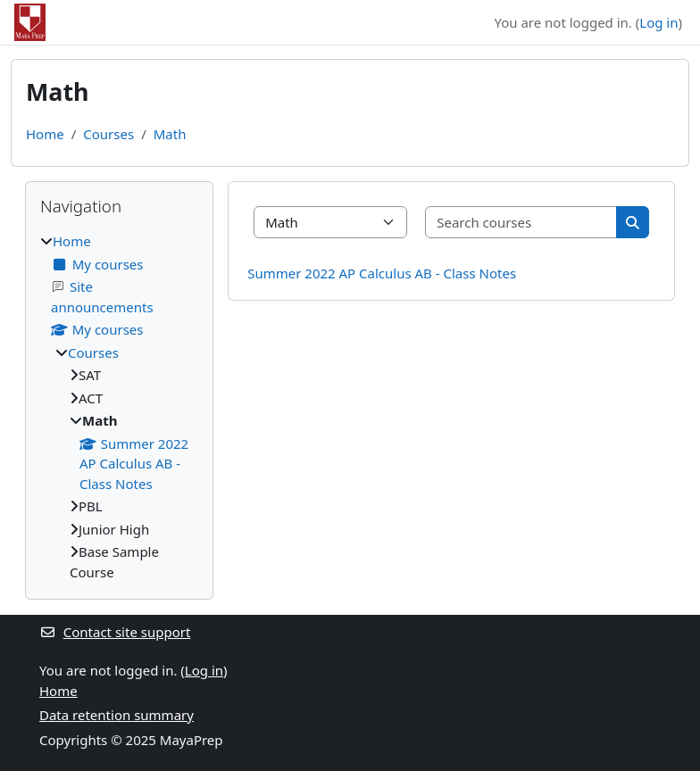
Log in (658, 22)
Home (45, 134)
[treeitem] (119, 406)
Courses (108, 134)
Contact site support (115, 632)
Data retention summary (117, 715)
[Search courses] (521, 223)
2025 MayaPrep (175, 740)
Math (170, 134)
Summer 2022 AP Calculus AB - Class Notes (382, 273)
